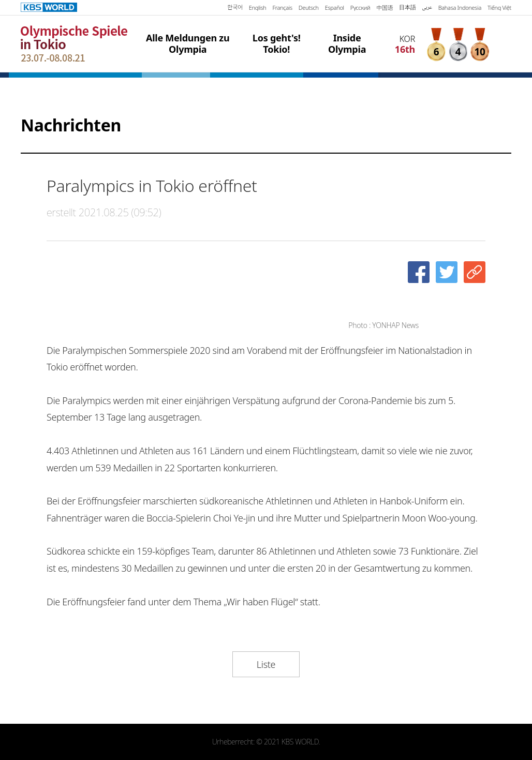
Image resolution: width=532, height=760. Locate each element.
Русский (360, 8)
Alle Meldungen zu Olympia (188, 44)
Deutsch (309, 8)
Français (282, 8)
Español (335, 8)
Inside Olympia (347, 44)
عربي (427, 8)
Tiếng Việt (499, 8)
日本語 (407, 7)
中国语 (385, 8)
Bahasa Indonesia (460, 8)
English (258, 8)
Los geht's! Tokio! (277, 44)
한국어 (235, 8)
